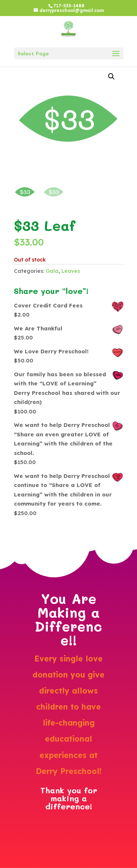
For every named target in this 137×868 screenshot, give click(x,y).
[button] (111, 76)
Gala (52, 271)
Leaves (71, 271)
